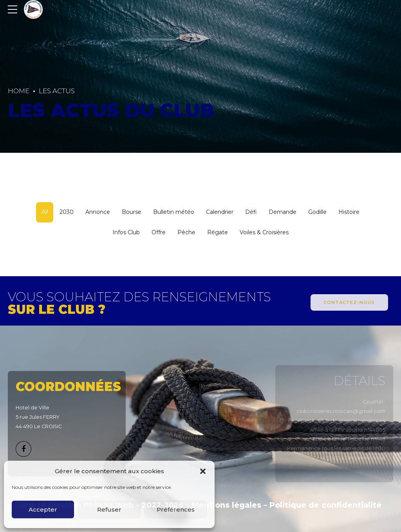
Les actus (57, 91)
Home (19, 91)
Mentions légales (227, 505)
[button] (203, 471)
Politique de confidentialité (325, 505)
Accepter (43, 509)
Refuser (109, 509)
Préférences (176, 509)
